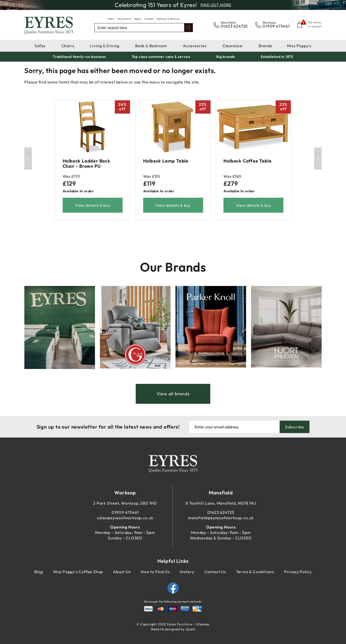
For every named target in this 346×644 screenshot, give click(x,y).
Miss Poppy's (299, 46)
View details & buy (92, 205)
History (187, 572)
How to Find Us (155, 572)
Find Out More (216, 5)
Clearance (233, 46)
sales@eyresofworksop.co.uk (125, 518)
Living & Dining (105, 46)
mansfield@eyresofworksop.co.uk (221, 518)
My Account (124, 19)
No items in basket (315, 24)
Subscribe (295, 427)
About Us (122, 572)
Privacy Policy (298, 572)
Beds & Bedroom (151, 46)
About (138, 19)
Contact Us (215, 572)
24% (122, 107)
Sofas (40, 46)
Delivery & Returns (168, 19)
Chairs (68, 46)
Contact (149, 19)
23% (203, 107)
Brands (265, 46)
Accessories (195, 46)
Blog (39, 572)
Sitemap (203, 624)
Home (111, 19)
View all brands (173, 394)
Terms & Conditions (255, 572)
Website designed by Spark (173, 629)
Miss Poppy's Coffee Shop (78, 572)
